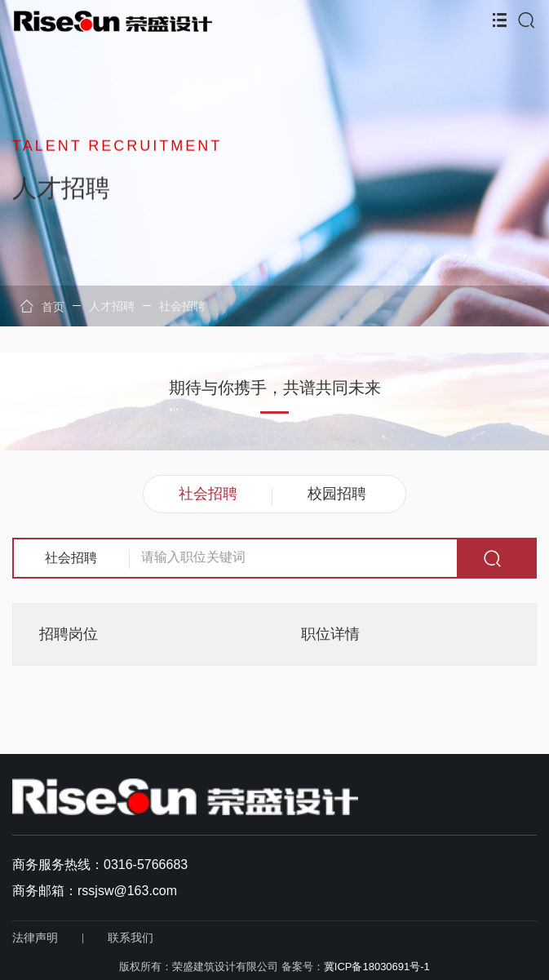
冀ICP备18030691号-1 (377, 967)
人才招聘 (112, 306)
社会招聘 (182, 306)
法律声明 (35, 938)
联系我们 (131, 938)
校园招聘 (337, 494)
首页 (42, 306)
